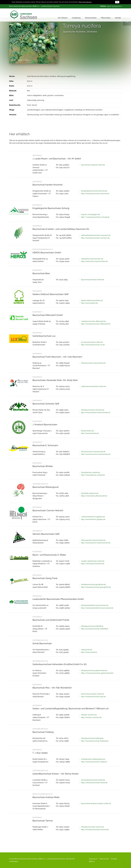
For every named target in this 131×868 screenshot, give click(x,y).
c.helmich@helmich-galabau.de (93, 517)
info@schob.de (86, 650)
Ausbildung (76, 18)
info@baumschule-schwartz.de (93, 410)
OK (117, 2)
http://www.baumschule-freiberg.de (95, 741)
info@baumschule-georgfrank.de (93, 584)
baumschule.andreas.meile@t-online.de (96, 803)
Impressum (93, 859)
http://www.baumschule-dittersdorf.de (96, 324)
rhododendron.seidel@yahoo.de (93, 759)
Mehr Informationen (85, 2)
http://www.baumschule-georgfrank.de (96, 587)
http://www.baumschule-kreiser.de (94, 783)
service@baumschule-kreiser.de (93, 780)
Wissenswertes (91, 18)
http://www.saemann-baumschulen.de (96, 543)
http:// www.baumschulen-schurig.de (95, 217)
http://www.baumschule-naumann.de (95, 238)
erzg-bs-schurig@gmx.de (90, 214)
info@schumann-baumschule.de (93, 452)
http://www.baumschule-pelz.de (93, 697)
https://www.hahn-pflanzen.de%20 (94, 496)
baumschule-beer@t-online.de (93, 280)
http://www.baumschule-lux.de (93, 345)
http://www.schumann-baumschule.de (96, 454)
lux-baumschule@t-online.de (92, 342)
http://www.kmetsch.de (90, 433)
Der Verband (63, 18)
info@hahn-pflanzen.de (90, 493)
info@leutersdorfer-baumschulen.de (95, 605)
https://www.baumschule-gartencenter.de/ (97, 673)
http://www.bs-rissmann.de (91, 717)
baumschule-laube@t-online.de (93, 165)
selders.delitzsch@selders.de (92, 300)
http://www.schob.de (89, 652)
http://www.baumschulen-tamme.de (95, 830)
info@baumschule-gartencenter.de (94, 671)
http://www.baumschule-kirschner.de (95, 194)
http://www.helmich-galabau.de (93, 519)
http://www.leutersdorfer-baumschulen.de (97, 608)
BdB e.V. (92, 861)
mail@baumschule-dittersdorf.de (93, 321)
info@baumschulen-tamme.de (92, 827)
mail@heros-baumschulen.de (92, 259)
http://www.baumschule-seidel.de (94, 762)
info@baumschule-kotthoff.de (92, 626)
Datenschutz (104, 859)
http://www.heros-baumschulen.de (94, 261)
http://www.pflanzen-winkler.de (93, 475)
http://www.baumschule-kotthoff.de (95, 629)
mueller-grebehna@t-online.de (93, 561)
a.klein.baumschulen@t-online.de (93, 386)
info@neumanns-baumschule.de (93, 363)
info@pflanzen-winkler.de (90, 472)
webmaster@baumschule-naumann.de (96, 235)
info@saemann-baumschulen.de (93, 540)
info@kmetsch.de (87, 431)
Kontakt (118, 18)
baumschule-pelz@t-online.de (92, 694)
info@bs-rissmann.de (89, 715)
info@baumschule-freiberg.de (92, 738)
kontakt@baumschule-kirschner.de (94, 191)
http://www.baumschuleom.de (93, 564)
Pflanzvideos (106, 18)
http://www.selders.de (89, 303)
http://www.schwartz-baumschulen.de (96, 412)
